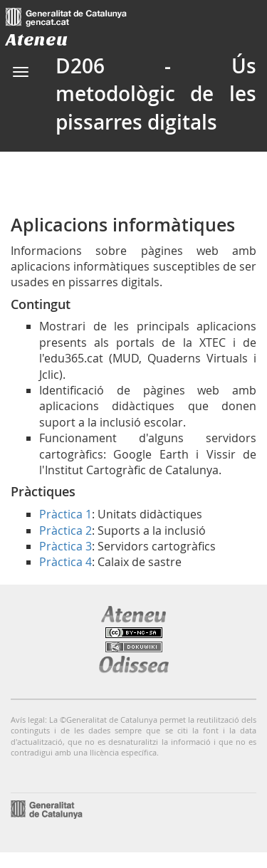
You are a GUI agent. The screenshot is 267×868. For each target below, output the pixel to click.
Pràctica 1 (66, 514)
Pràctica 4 (66, 562)
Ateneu (37, 40)
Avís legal (28, 720)
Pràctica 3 (66, 546)
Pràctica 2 (66, 530)
